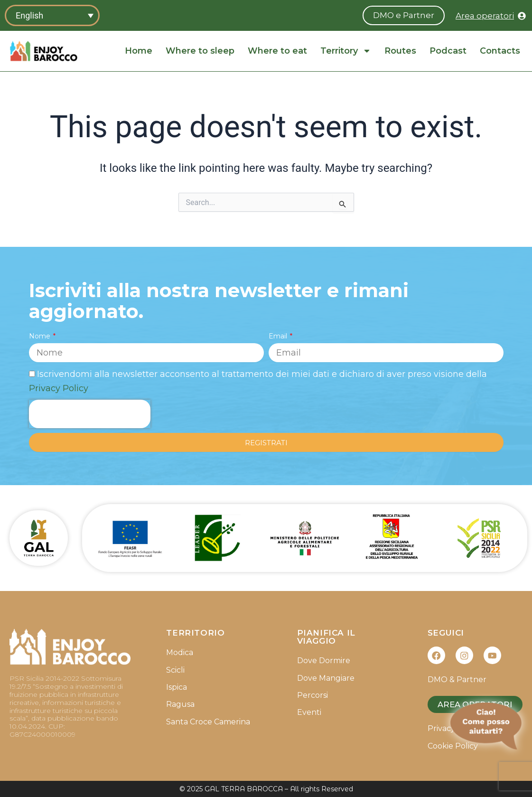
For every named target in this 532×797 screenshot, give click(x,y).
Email (279, 335)
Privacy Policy (59, 387)
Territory (346, 51)
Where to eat (277, 51)
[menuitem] (52, 15)
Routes (400, 51)
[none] (52, 15)
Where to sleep (200, 51)
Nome (41, 335)
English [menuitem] (29, 15)
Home (139, 51)
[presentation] (90, 413)
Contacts (500, 51)
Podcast (448, 51)
